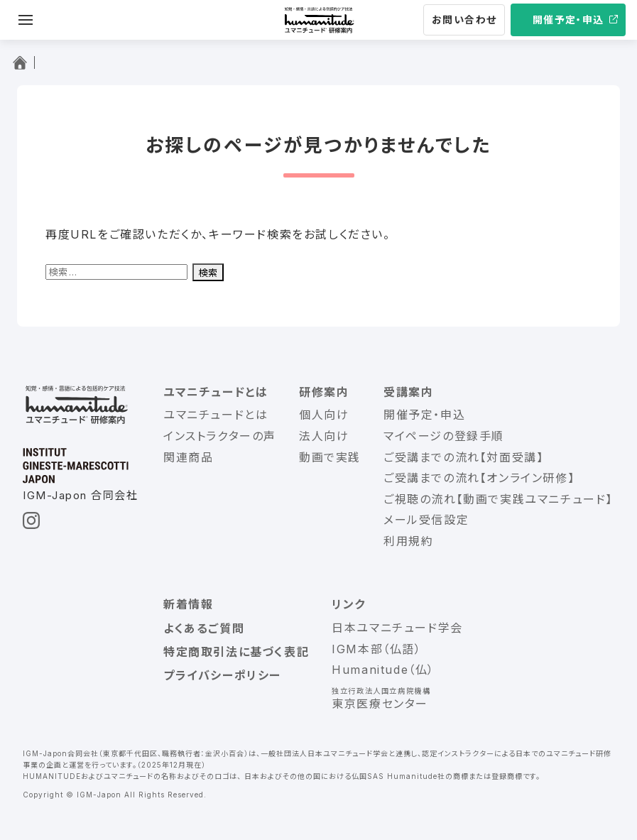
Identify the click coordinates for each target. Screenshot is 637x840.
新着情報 (188, 604)
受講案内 (408, 392)
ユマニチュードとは (216, 392)
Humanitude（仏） (383, 670)
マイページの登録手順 (444, 436)
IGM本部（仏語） (376, 649)
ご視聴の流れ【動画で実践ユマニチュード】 (498, 499)
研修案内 (324, 392)
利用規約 (408, 541)
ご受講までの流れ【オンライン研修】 (479, 478)
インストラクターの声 (220, 436)
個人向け (324, 415)
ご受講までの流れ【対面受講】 (463, 457)
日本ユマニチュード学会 (397, 628)
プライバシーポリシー (222, 675)
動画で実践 (330, 457)
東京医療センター (380, 704)
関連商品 (188, 457)
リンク (349, 604)
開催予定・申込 (568, 20)
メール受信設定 (426, 520)
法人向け (324, 436)
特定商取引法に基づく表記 (236, 652)
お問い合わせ (464, 20)
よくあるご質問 (204, 628)
